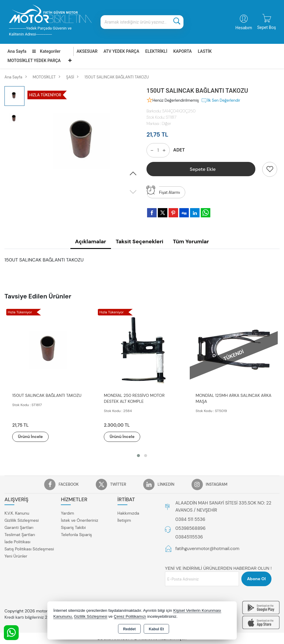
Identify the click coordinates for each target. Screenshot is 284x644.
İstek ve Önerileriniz (80, 520)
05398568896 (190, 528)
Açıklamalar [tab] (91, 241)
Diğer (166, 123)
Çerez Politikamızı (130, 616)
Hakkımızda (128, 513)
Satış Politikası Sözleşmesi (29, 549)
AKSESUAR (87, 51)
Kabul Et (156, 629)
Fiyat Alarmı (163, 191)
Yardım (67, 513)
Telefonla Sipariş (76, 535)
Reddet (129, 629)
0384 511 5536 (190, 520)
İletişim (124, 520)
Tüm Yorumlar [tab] (191, 241)
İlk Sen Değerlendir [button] (221, 100)
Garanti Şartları (19, 527)
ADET (179, 150)
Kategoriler (46, 51)
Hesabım (244, 28)
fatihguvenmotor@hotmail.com (207, 549)
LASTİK (205, 51)
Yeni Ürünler (16, 556)
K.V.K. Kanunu (17, 513)
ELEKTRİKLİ (156, 51)
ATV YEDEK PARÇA (121, 51)
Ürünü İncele (33, 437)
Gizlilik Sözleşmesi (22, 520)
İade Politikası (17, 542)
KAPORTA (183, 51)
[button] (133, 174)
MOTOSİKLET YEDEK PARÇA (34, 61)
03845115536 (189, 537)
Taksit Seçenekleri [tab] (140, 241)
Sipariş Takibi (73, 527)
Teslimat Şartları (20, 535)
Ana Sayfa (17, 51)
